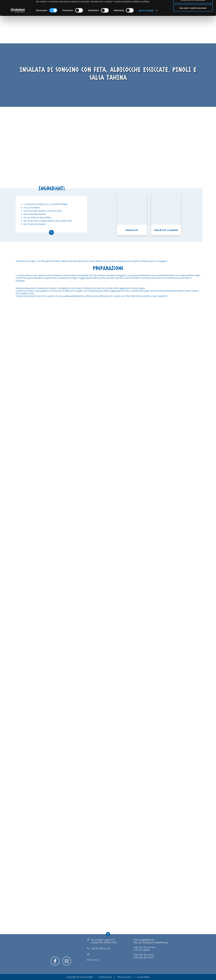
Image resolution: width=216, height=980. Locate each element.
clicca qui (109, 13)
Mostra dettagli (146, 26)
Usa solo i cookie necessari (193, 23)
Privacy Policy (124, 977)
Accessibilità (143, 977)
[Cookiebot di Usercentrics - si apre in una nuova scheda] (18, 26)
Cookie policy (105, 977)
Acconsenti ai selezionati (193, 15)
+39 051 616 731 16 (100, 948)
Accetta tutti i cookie (193, 7)
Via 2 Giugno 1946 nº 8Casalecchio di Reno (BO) (104, 941)
